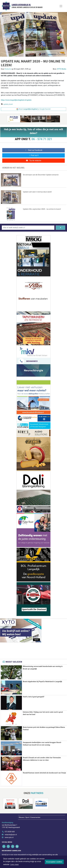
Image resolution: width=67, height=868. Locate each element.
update (6, 104)
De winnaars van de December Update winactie (41, 175)
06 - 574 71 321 (42, 139)
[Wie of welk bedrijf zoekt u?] (28, 228)
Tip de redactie (33, 161)
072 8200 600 (10, 831)
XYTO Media (62, 69)
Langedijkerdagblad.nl (21, 5)
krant (11, 104)
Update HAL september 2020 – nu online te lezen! (42, 209)
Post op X (34, 155)
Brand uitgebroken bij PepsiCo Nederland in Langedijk (43, 682)
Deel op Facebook (34, 150)
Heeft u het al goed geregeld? (34, 697)
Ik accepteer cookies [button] (54, 862)
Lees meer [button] (15, 864)
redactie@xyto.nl (11, 834)
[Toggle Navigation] (61, 6)
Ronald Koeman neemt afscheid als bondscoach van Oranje (44, 773)
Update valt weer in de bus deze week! (37, 192)
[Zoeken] (60, 228)
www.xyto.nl (9, 837)
